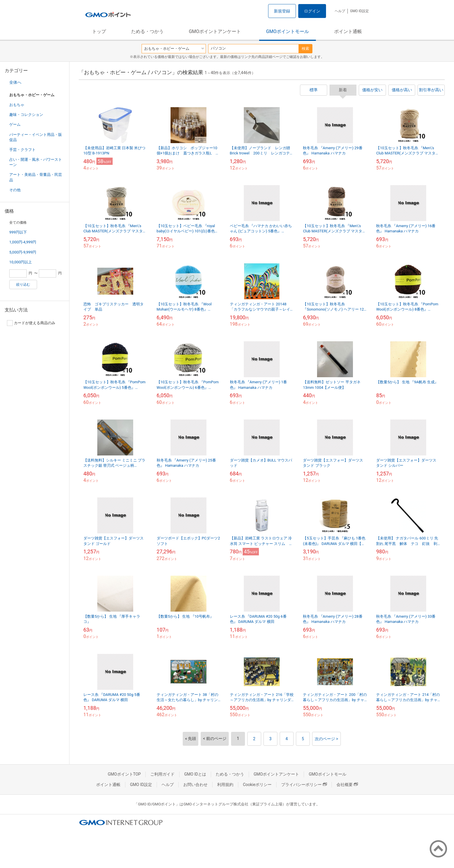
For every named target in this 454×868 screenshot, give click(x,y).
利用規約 (225, 785)
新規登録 (282, 11)
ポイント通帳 (348, 31)
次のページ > (326, 739)
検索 (305, 49)
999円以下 (18, 232)
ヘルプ (340, 11)
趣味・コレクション (26, 115)
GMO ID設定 (359, 11)
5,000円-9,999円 (23, 252)
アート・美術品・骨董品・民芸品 (36, 177)
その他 (15, 190)
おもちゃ (17, 105)
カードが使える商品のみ (31, 323)
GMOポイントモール (288, 31)
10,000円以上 (21, 262)
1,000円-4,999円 (23, 242)
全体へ (15, 82)
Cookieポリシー (257, 785)
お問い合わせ (195, 785)
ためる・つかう (147, 31)
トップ (99, 31)
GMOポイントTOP (124, 774)
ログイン (312, 11)
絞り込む (23, 285)
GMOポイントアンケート (215, 31)
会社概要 (347, 785)
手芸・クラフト (22, 150)
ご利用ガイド (162, 774)
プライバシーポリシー (304, 785)
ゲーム (15, 124)
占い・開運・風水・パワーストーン (36, 162)
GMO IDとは (195, 774)
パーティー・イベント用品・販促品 (36, 137)
